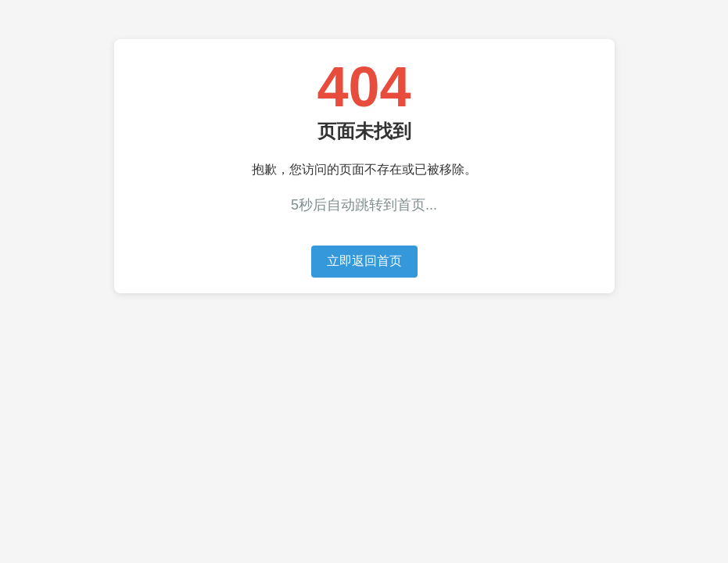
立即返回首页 (364, 261)
